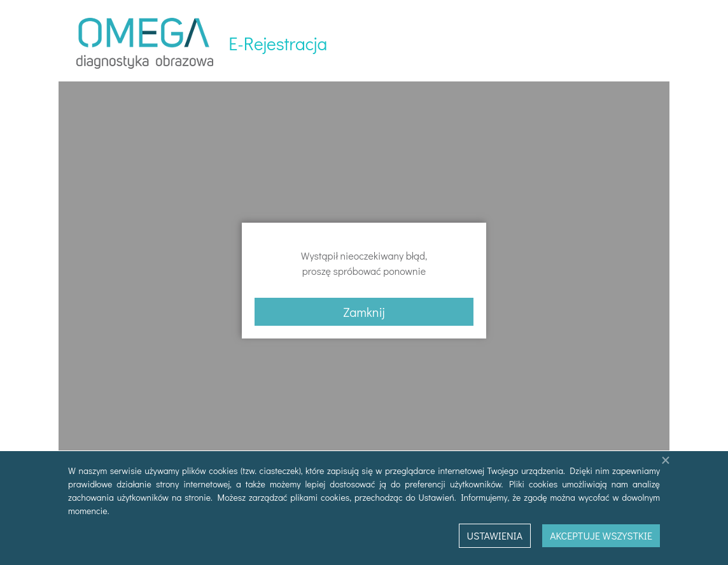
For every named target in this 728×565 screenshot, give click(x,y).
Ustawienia (495, 535)
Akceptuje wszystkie (601, 535)
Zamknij (364, 312)
